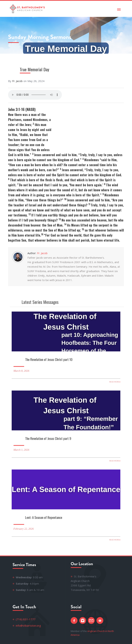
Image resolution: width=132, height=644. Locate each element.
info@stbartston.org (28, 626)
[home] (27, 9)
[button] (119, 9)
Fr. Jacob (17, 81)
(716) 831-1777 (26, 619)
